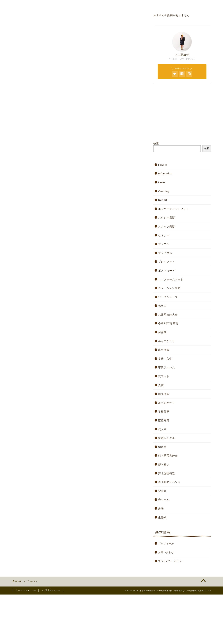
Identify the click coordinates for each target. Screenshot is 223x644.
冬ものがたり (167, 341)
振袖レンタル (167, 438)
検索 (156, 143)
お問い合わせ (159, 4)
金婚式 (162, 517)
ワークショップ (168, 297)
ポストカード (167, 271)
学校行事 (164, 411)
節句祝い (164, 464)
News (162, 182)
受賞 (161, 385)
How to (163, 165)
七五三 (162, 306)
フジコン (164, 244)
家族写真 (164, 420)
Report (163, 200)
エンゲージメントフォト (174, 209)
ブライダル (165, 253)
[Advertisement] (105, 619)
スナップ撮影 (167, 226)
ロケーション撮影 (169, 288)
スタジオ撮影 (167, 218)
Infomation (165, 173)
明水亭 (162, 447)
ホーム (33, 4)
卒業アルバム (167, 367)
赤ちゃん (164, 500)
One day (164, 191)
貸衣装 (162, 491)
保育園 (162, 332)
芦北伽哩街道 (167, 473)
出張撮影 (164, 350)
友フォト (164, 376)
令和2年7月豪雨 (168, 323)
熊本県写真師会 (168, 456)
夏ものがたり (167, 403)
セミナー (164, 235)
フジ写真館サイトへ (51, 590)
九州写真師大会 (168, 315)
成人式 (162, 429)
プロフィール (117, 4)
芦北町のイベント (169, 482)
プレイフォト (167, 262)
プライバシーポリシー (171, 561)
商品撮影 (164, 394)
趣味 (161, 509)
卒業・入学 (165, 359)
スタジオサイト (75, 4)
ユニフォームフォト (171, 279)
